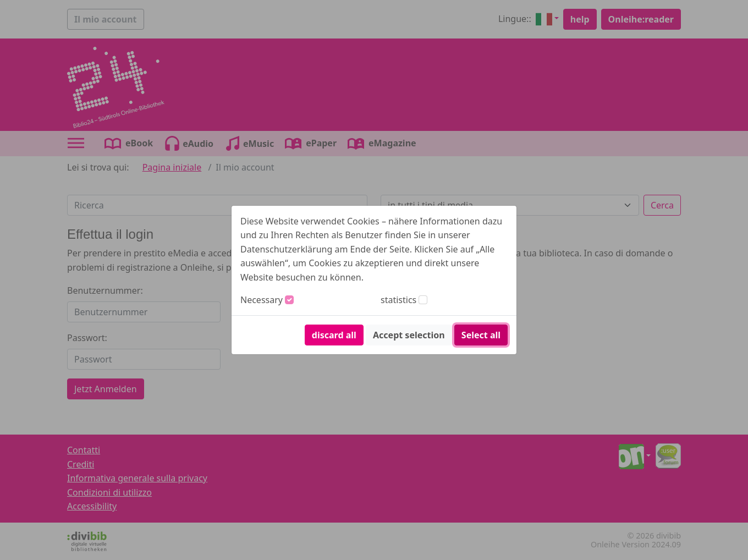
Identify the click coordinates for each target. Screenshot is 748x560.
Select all (481, 335)
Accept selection (409, 335)
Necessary (262, 300)
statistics (398, 300)
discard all (334, 335)
